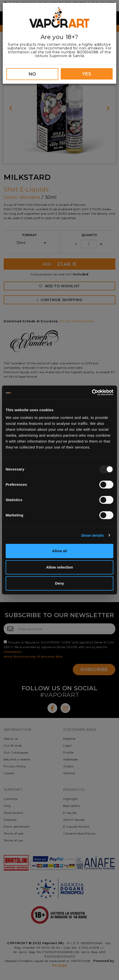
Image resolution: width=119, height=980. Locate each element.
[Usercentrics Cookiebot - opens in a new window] (92, 392)
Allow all (60, 551)
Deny (60, 583)
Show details (93, 535)
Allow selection (59, 567)
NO (32, 74)
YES (87, 74)
